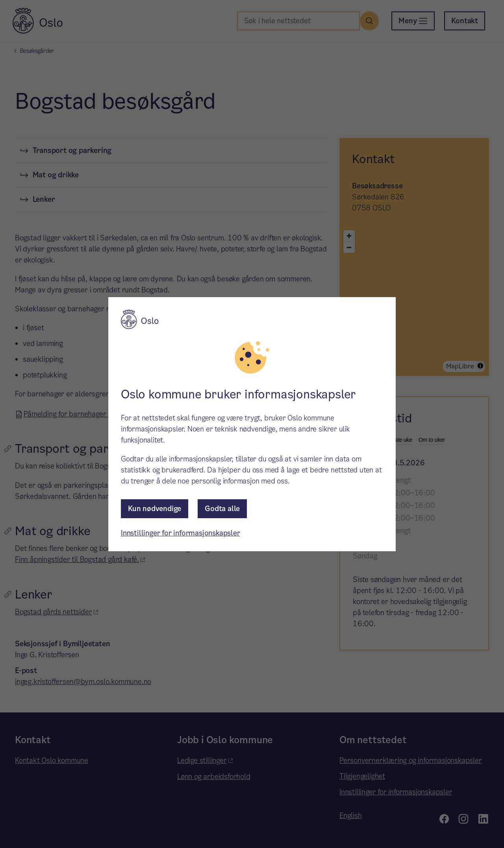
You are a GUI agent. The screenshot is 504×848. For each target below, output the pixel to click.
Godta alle (222, 509)
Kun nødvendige (155, 509)
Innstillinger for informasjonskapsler (181, 533)
